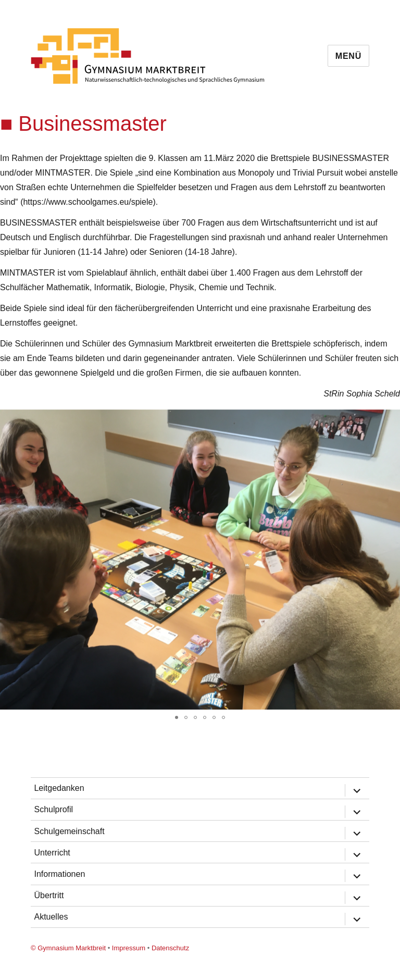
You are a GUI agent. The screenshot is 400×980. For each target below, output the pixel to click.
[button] (391, 419)
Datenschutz (170, 948)
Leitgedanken (59, 788)
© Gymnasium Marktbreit (68, 948)
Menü (348, 56)
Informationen (59, 874)
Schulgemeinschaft (69, 831)
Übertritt (49, 895)
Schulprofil (53, 809)
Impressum (129, 948)
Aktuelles (51, 917)
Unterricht (52, 853)
